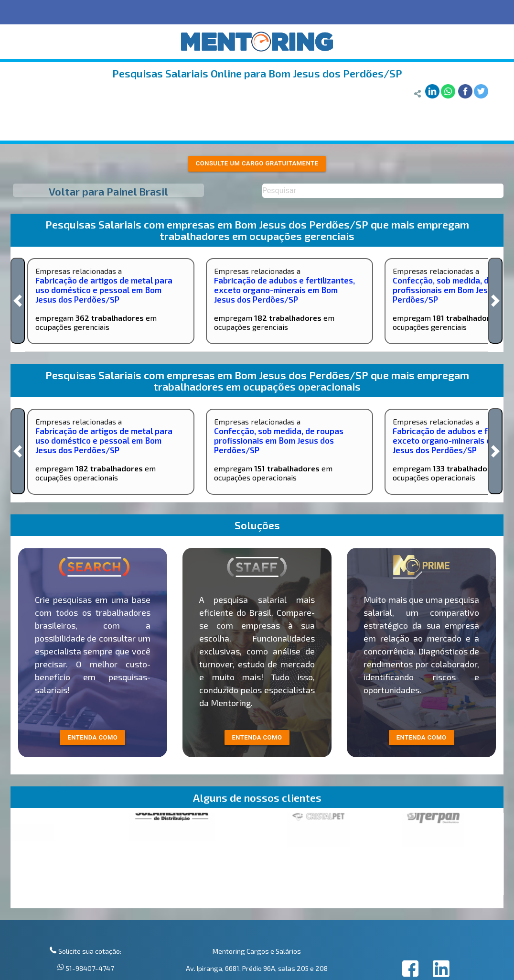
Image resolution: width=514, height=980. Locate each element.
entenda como (92, 737)
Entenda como (422, 737)
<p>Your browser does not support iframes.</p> (257, 860)
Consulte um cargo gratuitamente (257, 163)
